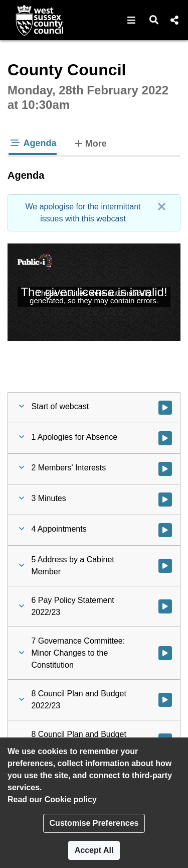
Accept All (94, 850)
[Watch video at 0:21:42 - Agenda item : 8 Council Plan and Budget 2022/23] (165, 700)
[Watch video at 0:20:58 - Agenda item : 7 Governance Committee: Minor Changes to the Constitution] (165, 653)
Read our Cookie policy (52, 799)
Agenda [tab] (33, 143)
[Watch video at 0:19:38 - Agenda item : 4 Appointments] (165, 530)
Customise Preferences (94, 823)
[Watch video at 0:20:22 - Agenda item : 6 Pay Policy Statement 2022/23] (165, 606)
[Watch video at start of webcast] (165, 408)
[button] (132, 20)
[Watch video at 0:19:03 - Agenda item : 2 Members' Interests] (165, 469)
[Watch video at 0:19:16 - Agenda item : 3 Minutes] (165, 500)
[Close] (161, 207)
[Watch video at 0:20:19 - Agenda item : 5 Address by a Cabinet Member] (165, 566)
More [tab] (90, 143)
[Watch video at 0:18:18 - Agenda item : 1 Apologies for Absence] (165, 438)
